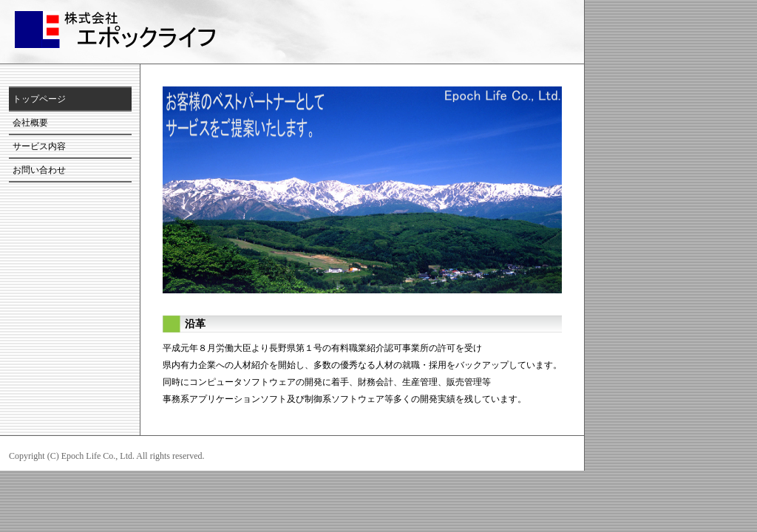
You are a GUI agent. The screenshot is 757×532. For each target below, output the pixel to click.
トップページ (39, 99)
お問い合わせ (39, 170)
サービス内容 (39, 146)
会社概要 (30, 123)
